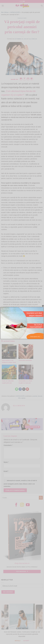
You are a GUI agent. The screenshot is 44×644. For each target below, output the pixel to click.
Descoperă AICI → (36, 337)
